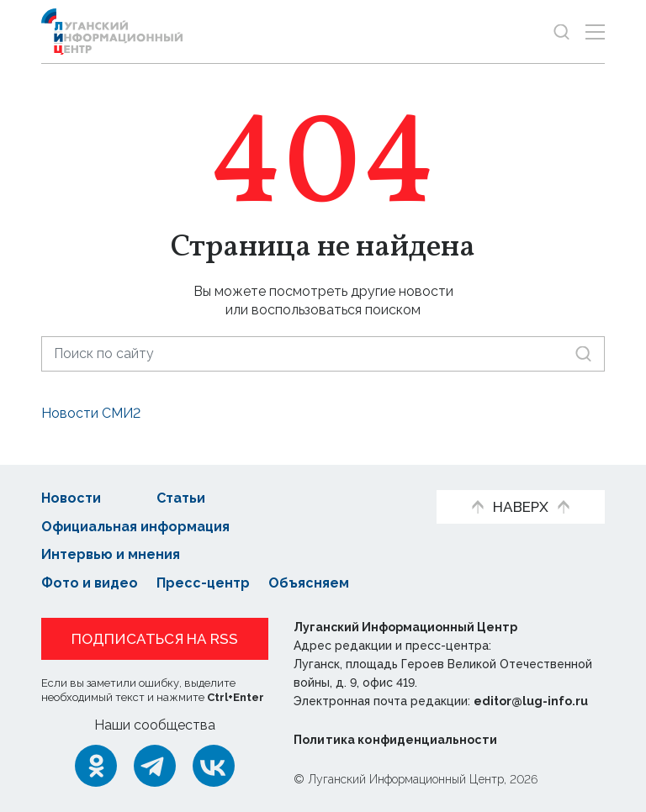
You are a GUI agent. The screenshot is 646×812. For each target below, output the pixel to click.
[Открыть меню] (595, 32)
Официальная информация (135, 527)
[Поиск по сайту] (323, 353)
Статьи (181, 498)
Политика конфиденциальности (395, 740)
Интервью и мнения (111, 554)
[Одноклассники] (96, 766)
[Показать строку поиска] (561, 32)
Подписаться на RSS (155, 639)
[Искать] (583, 353)
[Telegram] (155, 766)
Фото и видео (90, 583)
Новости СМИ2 (91, 413)
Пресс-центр (203, 583)
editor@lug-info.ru (531, 701)
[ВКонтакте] (214, 766)
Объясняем (309, 583)
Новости (71, 498)
